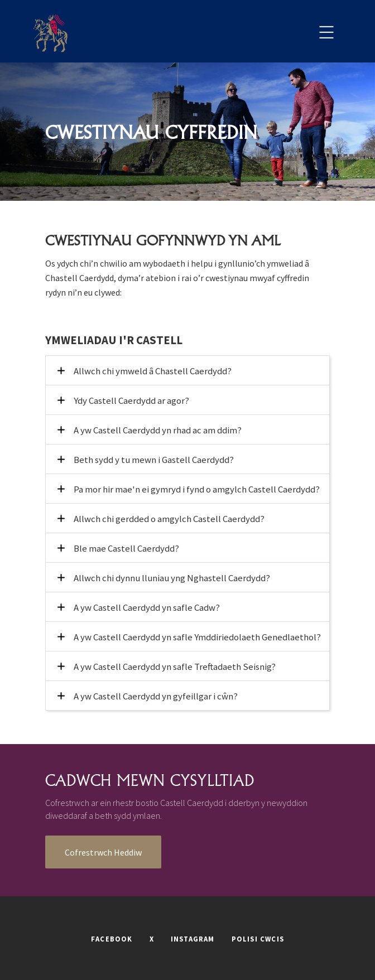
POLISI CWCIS (258, 939)
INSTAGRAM (193, 939)
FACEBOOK (112, 939)
